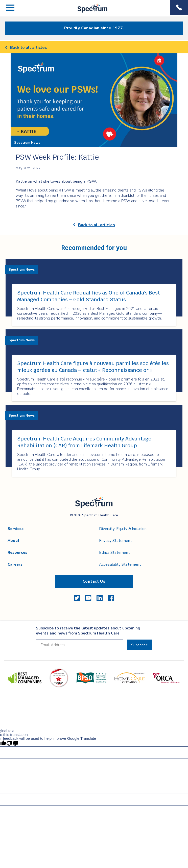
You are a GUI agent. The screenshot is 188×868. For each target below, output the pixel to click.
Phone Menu (179, 8)
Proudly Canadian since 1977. (94, 28)
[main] (94, 265)
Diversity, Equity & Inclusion (123, 529)
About (14, 541)
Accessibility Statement (120, 564)
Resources (17, 553)
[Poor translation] (12, 743)
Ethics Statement (114, 553)
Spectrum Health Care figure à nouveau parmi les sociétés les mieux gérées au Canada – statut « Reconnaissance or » (93, 367)
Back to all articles (26, 48)
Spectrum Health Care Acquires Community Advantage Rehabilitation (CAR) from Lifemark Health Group (84, 442)
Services (16, 529)
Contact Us (94, 581)
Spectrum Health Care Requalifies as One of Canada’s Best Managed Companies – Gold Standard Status (88, 296)
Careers (15, 564)
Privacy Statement (115, 541)
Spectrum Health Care (88, 13)
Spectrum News (27, 143)
